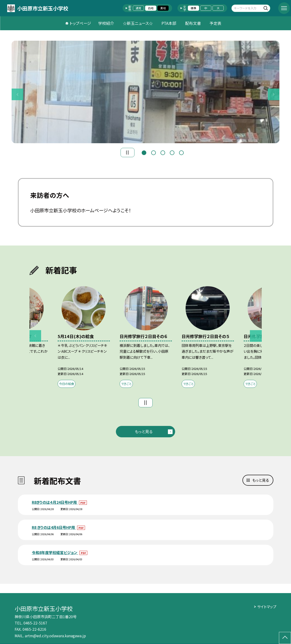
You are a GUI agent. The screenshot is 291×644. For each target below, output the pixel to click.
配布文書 (193, 23)
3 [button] (163, 152)
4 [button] (172, 152)
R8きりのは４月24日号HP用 (55, 502)
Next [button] (274, 94)
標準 (193, 8)
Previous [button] (17, 94)
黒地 (163, 8)
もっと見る (144, 431)
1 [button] (144, 152)
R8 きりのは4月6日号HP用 (54, 527)
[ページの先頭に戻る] (285, 638)
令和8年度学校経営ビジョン (55, 552)
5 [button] (181, 152)
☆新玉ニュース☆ (138, 23)
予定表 (215, 23)
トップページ (80, 23)
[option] (145, 92)
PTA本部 (169, 23)
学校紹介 (106, 23)
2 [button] (154, 152)
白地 (151, 8)
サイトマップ (267, 607)
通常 (138, 8)
